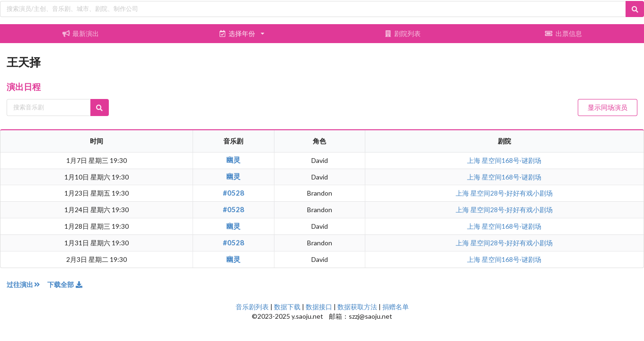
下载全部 (65, 284)
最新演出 (80, 33)
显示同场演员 (608, 107)
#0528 (234, 193)
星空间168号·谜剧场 (512, 160)
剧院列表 (403, 33)
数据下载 (287, 307)
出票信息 (564, 33)
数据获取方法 (357, 307)
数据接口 (319, 307)
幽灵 (233, 160)
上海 (474, 160)
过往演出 (27, 284)
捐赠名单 (396, 307)
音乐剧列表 (252, 307)
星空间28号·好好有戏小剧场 (512, 193)
